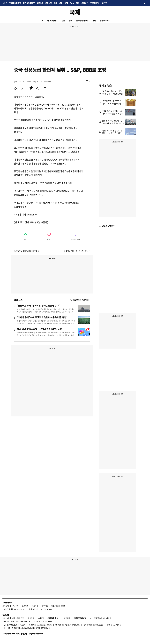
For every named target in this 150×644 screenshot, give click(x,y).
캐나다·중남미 (52, 21)
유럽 (94, 21)
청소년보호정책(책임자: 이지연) (100, 618)
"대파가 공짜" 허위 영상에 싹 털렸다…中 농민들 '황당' (42, 317)
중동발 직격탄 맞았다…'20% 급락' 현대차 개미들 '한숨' (113, 123)
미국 (41, 21)
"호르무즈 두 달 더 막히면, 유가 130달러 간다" (38, 306)
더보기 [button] (105, 3)
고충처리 (25, 606)
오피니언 (49, 3)
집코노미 (40, 3)
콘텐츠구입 (20, 618)
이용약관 (67, 618)
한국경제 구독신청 (70, 251)
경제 (56, 3)
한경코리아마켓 (15, 3)
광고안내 (35, 606)
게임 (78, 3)
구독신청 (15, 606)
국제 (66, 3)
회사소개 (6, 606)
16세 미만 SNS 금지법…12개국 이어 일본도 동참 (39, 329)
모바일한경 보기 (84, 251)
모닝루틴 (85, 3)
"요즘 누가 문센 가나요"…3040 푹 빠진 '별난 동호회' (113, 93)
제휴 (14, 618)
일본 (63, 21)
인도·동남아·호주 (82, 21)
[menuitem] (15, 89)
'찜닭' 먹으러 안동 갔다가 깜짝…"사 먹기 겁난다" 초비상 (113, 133)
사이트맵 (41, 618)
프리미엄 (96, 3)
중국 (70, 21)
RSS (59, 618)
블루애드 (45, 606)
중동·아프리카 (105, 21)
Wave (72, 3)
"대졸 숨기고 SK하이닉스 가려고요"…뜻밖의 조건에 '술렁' (113, 114)
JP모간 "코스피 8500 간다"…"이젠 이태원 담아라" (113, 102)
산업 (61, 3)
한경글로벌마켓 (29, 3)
